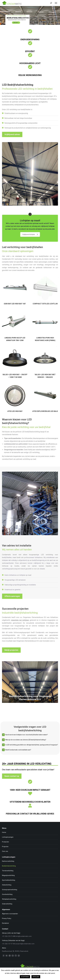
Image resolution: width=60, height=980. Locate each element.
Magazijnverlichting (8, 875)
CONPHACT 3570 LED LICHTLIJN (45, 304)
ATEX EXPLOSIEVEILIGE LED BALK (45, 411)
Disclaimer (5, 923)
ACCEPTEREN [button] (25, 977)
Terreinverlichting (8, 871)
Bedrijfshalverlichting (9, 866)
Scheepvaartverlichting (10, 890)
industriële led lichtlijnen (20, 620)
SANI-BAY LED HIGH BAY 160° (15, 304)
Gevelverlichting (7, 894)
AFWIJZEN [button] (36, 977)
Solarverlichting (7, 904)
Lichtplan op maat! (30, 223)
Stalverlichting (7, 885)
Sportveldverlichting (9, 880)
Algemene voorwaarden (10, 914)
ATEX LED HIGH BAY (15, 411)
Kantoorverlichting (8, 861)
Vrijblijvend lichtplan (30, 234)
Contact (16, 23)
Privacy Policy (7, 918)
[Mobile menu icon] (56, 3)
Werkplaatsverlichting (9, 899)
